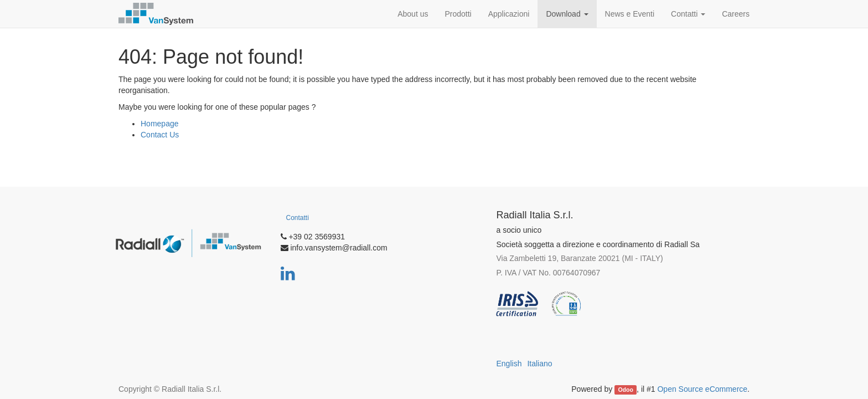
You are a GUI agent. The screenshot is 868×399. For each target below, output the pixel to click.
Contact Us (160, 135)
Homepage (160, 124)
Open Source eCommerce (702, 389)
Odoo (625, 390)
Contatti (298, 218)
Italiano (539, 364)
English (509, 364)
